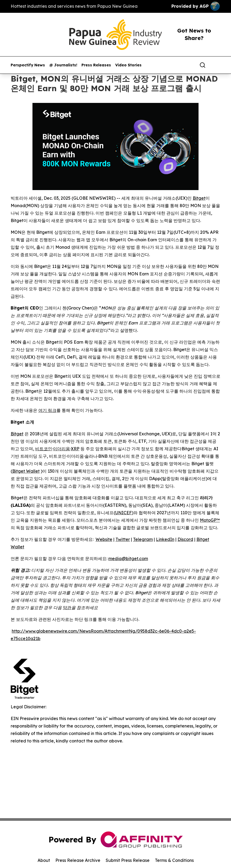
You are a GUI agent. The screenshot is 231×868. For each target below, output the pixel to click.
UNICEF (123, 513)
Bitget (199, 198)
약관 (67, 608)
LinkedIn (165, 539)
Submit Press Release (128, 860)
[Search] (203, 65)
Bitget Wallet (26, 471)
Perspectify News (28, 65)
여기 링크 (47, 410)
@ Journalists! (63, 65)
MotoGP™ (210, 520)
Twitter (123, 539)
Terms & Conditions (174, 860)
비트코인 (44, 449)
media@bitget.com (128, 558)
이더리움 (61, 449)
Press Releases (96, 65)
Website (104, 539)
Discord (185, 539)
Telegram (143, 539)
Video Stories (128, 65)
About (44, 860)
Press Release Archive (78, 860)
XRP (75, 449)
